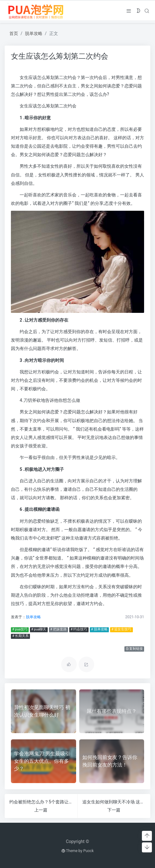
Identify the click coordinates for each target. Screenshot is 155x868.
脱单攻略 (34, 33)
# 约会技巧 (79, 629)
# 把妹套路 (58, 629)
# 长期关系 (20, 636)
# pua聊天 (38, 629)
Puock (88, 851)
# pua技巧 (20, 629)
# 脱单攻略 (99, 629)
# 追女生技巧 (121, 629)
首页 (14, 33)
